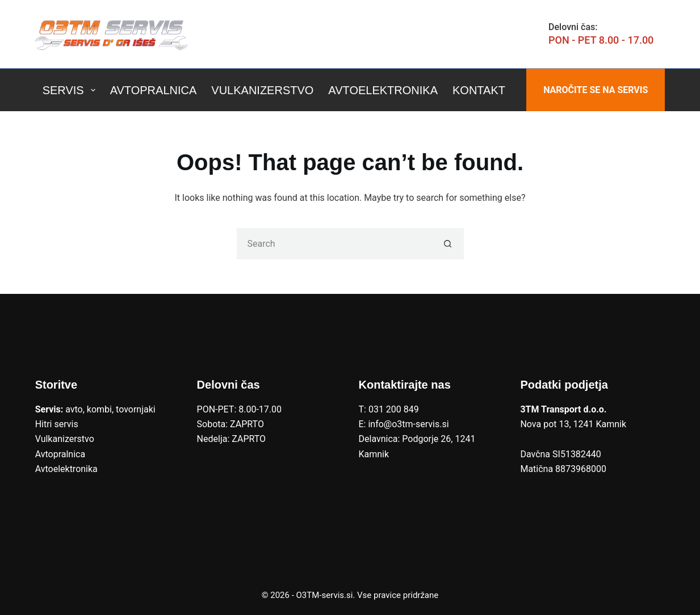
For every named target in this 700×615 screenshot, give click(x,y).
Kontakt (479, 90)
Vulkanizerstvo (262, 90)
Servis (71, 90)
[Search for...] (335, 244)
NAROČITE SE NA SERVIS (596, 90)
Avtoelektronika (383, 90)
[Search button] (448, 244)
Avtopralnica (154, 90)
